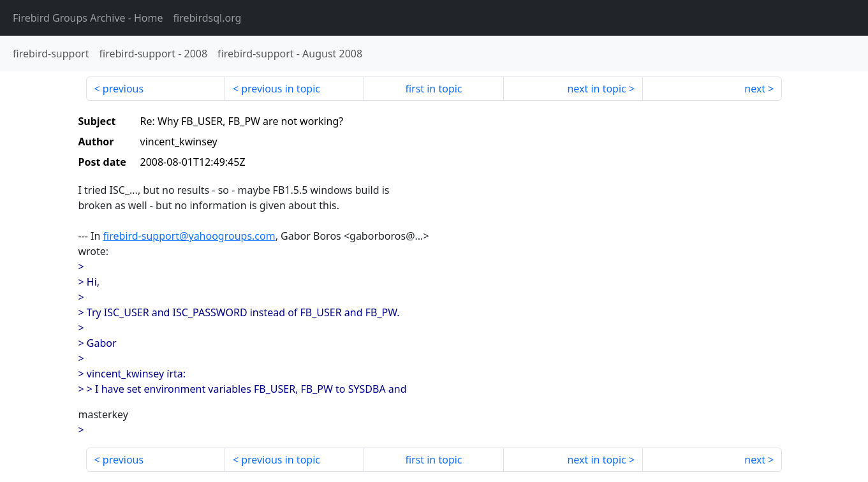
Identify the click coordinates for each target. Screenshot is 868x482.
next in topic (596, 89)
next (755, 89)
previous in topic (281, 89)
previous (123, 89)
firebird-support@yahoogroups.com (189, 236)
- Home (88, 18)
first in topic (433, 89)
